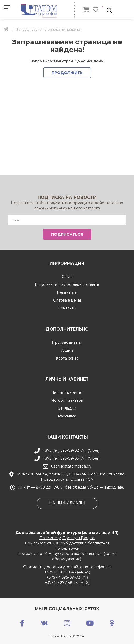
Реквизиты (67, 292)
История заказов (67, 400)
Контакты (67, 308)
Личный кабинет (67, 392)
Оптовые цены (67, 300)
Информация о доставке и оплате (67, 284)
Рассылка (67, 416)
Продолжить (67, 73)
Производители (67, 342)
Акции (67, 350)
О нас (67, 277)
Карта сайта (67, 358)
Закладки (67, 408)
